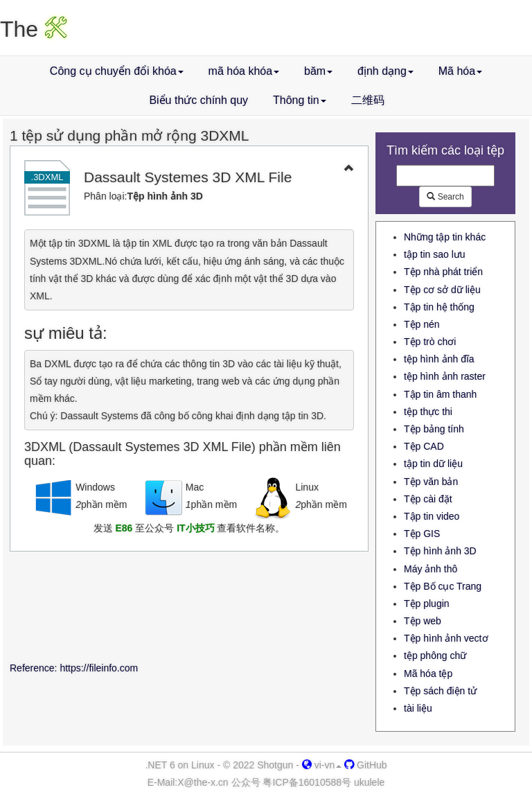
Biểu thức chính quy (198, 100)
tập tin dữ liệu (433, 464)
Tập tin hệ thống (439, 307)
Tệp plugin (427, 604)
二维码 (368, 100)
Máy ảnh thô (431, 569)
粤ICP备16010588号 (307, 782)
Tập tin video (432, 516)
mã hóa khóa (244, 71)
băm (318, 71)
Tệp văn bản (431, 482)
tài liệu (418, 708)
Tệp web (423, 621)
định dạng (385, 71)
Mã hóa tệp (428, 674)
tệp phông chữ (435, 655)
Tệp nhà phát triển (443, 272)
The (34, 29)
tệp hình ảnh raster (445, 376)
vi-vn (322, 765)
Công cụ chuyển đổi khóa (117, 71)
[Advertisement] (189, 609)
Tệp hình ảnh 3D (440, 551)
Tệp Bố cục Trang (443, 586)
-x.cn (203, 782)
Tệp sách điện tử (440, 691)
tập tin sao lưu (435, 254)
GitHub (365, 765)
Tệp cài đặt (428, 499)
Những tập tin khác (445, 237)
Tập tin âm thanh (440, 394)
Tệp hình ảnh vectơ (446, 638)
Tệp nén (422, 324)
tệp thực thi (428, 412)
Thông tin (300, 100)
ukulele (369, 782)
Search (445, 197)
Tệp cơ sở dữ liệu (442, 290)
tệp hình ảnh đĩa (439, 359)
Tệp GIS (422, 534)
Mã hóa (460, 71)
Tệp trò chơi (430, 342)
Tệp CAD (424, 446)
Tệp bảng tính (434, 429)
